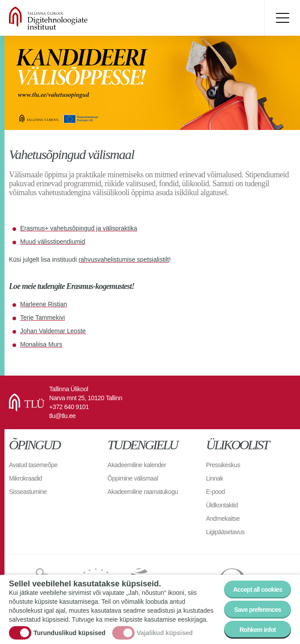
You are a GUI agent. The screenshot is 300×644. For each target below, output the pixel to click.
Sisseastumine (28, 492)
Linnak (215, 478)
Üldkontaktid (222, 505)
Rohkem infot (258, 630)
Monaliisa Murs (41, 344)
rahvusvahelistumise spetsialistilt (124, 259)
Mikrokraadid (25, 478)
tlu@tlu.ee (62, 416)
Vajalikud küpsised (165, 633)
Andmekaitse (223, 519)
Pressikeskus (223, 465)
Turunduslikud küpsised (70, 633)
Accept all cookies (258, 590)
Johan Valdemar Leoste (53, 331)
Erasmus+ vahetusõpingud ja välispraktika (79, 228)
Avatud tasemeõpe (33, 465)
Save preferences (258, 610)
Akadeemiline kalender (137, 465)
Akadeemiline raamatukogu (143, 492)
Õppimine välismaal (133, 478)
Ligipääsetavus (225, 532)
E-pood (215, 492)
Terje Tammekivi (42, 318)
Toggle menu (282, 18)
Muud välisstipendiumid (53, 242)
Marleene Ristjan (44, 304)
